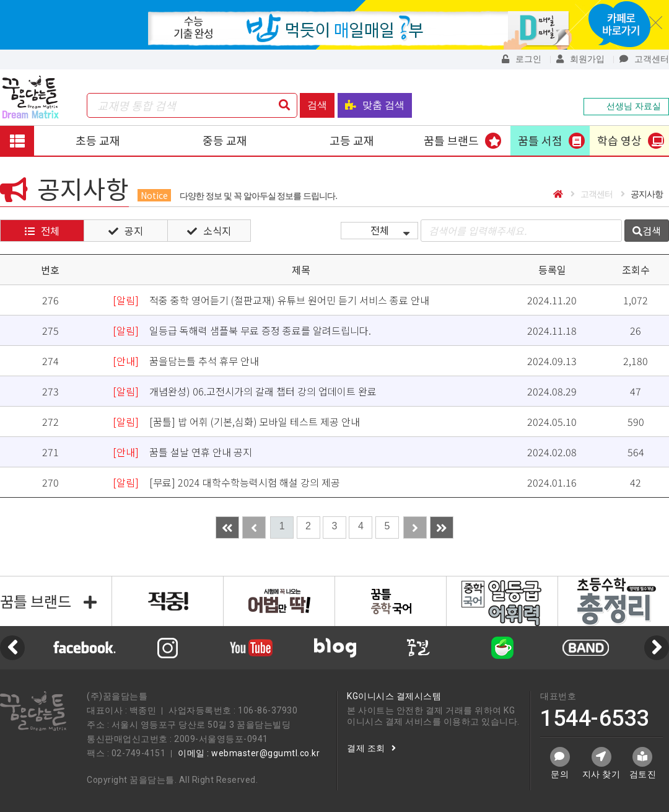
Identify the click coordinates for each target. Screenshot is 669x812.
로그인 (522, 59)
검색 (317, 105)
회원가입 (580, 59)
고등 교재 (352, 140)
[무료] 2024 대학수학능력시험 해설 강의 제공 (226, 482)
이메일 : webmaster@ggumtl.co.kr (249, 753)
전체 (42, 231)
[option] (335, 648)
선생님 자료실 (626, 106)
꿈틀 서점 (540, 140)
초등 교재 (98, 140)
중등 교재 (225, 140)
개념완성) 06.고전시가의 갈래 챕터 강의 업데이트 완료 (245, 391)
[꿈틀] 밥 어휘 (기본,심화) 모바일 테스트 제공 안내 (236, 421)
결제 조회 (371, 748)
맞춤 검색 (375, 105)
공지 (126, 231)
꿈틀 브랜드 (451, 140)
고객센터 (644, 59)
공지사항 (642, 194)
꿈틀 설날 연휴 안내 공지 (182, 452)
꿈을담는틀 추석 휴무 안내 (186, 361)
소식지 (209, 231)
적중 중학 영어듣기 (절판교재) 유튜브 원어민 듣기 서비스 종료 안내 (271, 300)
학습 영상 (619, 140)
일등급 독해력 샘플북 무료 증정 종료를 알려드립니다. (242, 330)
